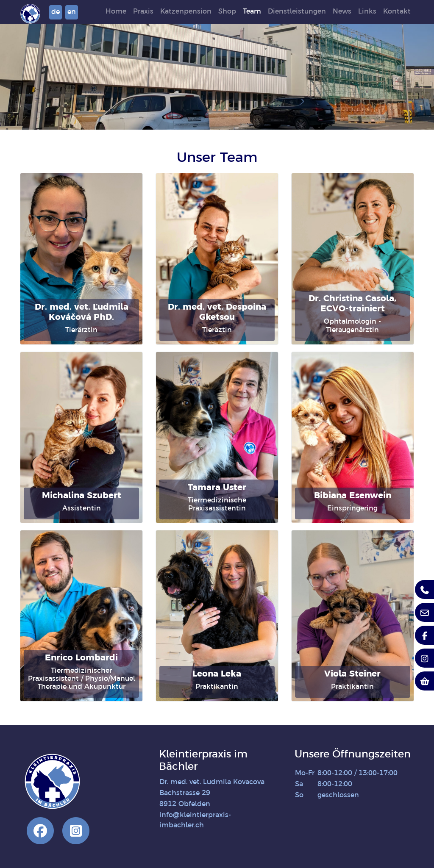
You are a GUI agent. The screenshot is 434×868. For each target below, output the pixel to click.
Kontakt (408, 12)
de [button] (89, 12)
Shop (238, 12)
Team (263, 12)
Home (127, 12)
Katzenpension (197, 12)
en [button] (105, 12)
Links (378, 12)
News (353, 12)
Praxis (154, 12)
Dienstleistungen (308, 12)
